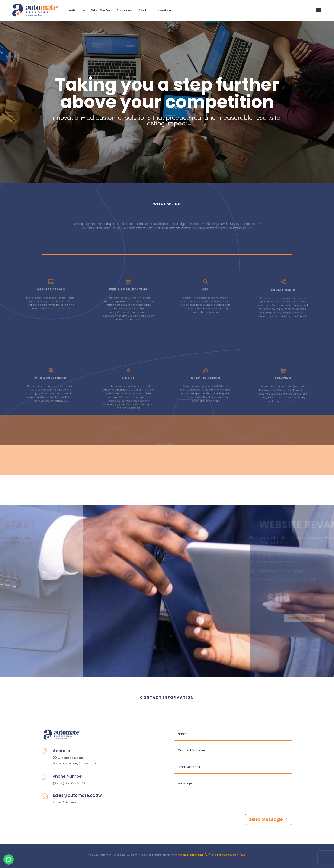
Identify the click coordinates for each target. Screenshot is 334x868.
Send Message (266, 819)
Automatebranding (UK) (194, 855)
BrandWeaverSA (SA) (231, 855)
